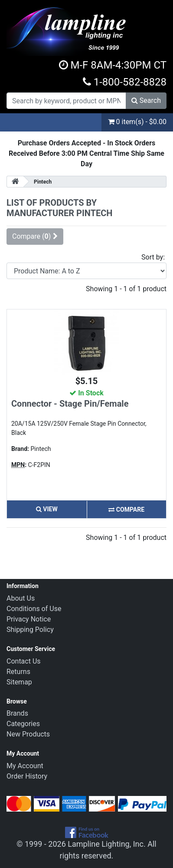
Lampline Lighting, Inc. (107, 844)
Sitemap (19, 682)
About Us (21, 598)
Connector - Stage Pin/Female (70, 404)
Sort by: (153, 257)
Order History (27, 776)
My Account (25, 766)
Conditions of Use (34, 609)
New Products (28, 734)
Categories (23, 724)
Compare (126, 510)
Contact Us (24, 661)
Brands (17, 713)
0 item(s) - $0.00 (137, 122)
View (47, 509)
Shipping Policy (30, 630)
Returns (18, 672)
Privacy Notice (29, 619)
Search (146, 100)
